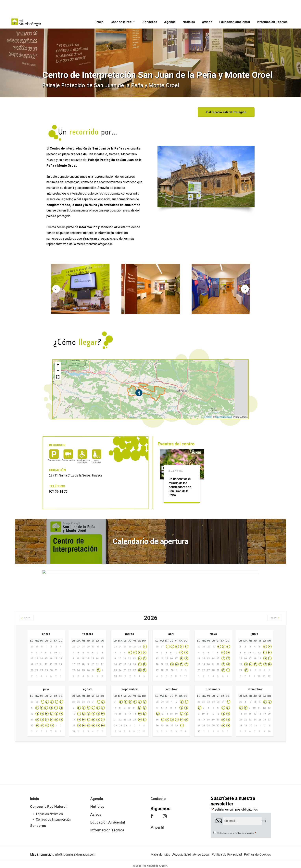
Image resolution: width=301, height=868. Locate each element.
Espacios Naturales (49, 814)
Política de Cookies (257, 855)
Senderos (38, 826)
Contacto (158, 799)
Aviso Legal (201, 855)
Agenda (97, 799)
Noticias (97, 807)
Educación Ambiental (108, 822)
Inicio (35, 799)
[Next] (245, 289)
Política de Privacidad (227, 855)
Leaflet (208, 417)
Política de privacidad (245, 833)
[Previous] (56, 289)
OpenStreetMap (224, 417)
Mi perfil (157, 827)
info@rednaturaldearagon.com (75, 855)
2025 (26, 618)
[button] (226, 112)
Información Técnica (107, 830)
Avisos (96, 814)
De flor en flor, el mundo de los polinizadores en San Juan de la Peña (180, 487)
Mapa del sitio (160, 855)
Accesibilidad (182, 855)
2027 (275, 618)
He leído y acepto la (237, 833)
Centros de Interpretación (54, 820)
